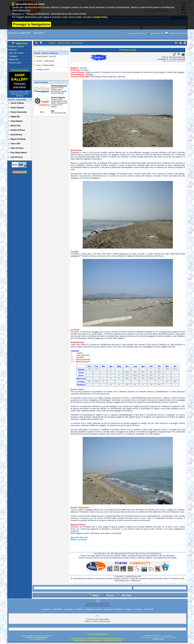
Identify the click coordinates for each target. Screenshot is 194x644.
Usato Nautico (17, 121)
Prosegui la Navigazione (31, 24)
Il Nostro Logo (15, 63)
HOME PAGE (21, 44)
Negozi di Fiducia (18, 139)
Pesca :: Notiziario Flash (45, 65)
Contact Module (158, 639)
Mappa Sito (14, 59)
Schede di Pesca (18, 130)
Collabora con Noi (43, 70)
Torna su (108, 595)
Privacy (128, 609)
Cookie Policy (100, 17)
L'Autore (79, 609)
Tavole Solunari (17, 108)
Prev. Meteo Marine (19, 153)
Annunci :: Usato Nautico (45, 61)
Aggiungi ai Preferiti (156, 33)
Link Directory (17, 157)
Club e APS (16, 144)
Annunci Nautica (58, 98)
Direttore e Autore (16, 46)
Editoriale (13, 50)
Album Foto (16, 126)
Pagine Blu (15, 117)
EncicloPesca (16, 135)
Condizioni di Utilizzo (113, 609)
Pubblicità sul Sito (94, 609)
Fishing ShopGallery (20, 70)
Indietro (94, 595)
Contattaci (13, 56)
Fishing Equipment (59, 86)
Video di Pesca (17, 148)
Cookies (138, 609)
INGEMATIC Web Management (37, 637)
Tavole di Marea (17, 103)
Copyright (46, 609)
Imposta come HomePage (135, 33)
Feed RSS (149, 609)
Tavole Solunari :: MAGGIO (46, 57)
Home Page (124, 595)
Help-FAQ (57, 609)
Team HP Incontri (16, 53)
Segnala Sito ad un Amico (176, 33)
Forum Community (19, 112)
